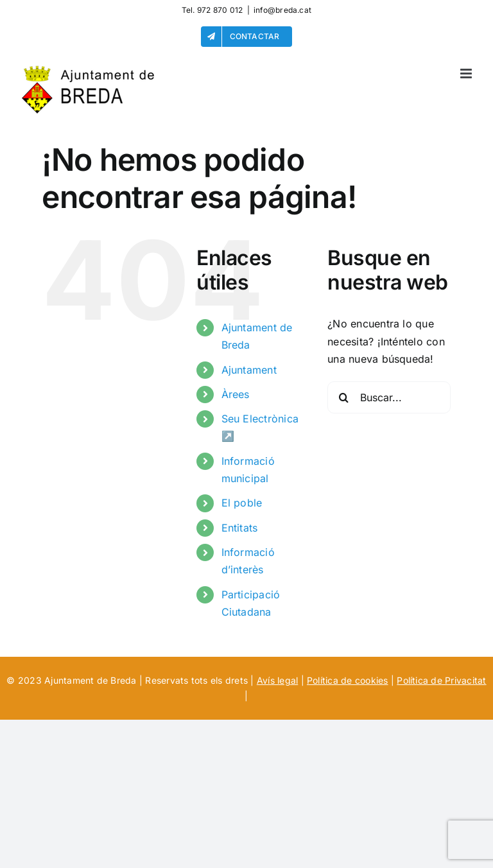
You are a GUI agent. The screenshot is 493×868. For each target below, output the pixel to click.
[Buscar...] (389, 397)
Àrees (236, 394)
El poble (242, 503)
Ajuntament (249, 370)
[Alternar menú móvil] (467, 74)
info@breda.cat (282, 10)
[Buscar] (343, 397)
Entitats (240, 528)
